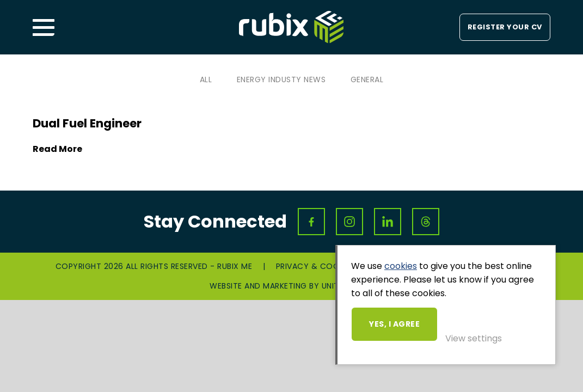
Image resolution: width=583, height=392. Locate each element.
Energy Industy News (281, 79)
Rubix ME (291, 27)
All (206, 79)
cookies (401, 266)
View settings (474, 338)
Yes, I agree (394, 324)
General (367, 79)
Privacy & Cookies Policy (331, 266)
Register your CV (505, 27)
